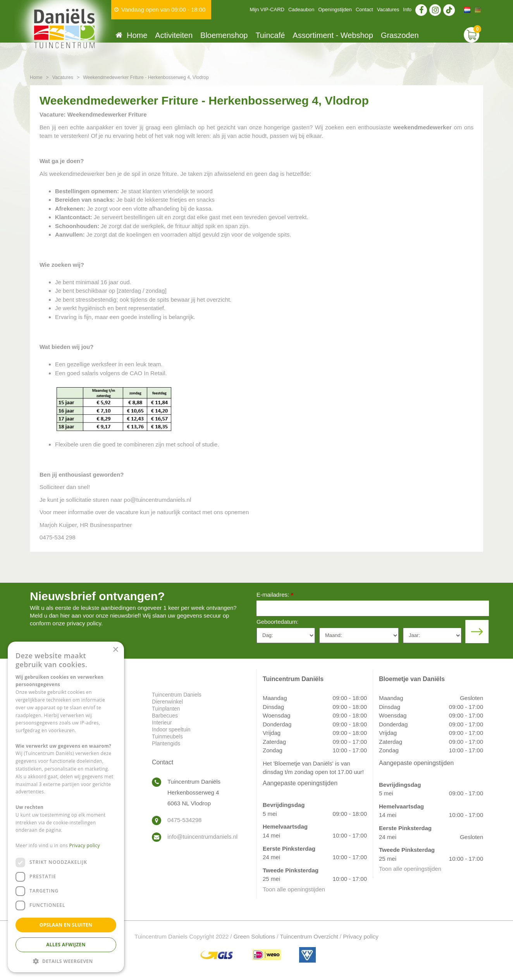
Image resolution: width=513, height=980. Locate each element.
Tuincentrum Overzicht (309, 936)
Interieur (162, 723)
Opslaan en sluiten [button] (66, 925)
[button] (66, 961)
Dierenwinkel (167, 702)
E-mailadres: (275, 595)
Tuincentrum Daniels (177, 695)
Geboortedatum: (277, 622)
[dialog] (66, 807)
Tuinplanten (166, 709)
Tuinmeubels (167, 736)
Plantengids (166, 743)
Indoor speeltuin (171, 729)
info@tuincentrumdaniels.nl (202, 837)
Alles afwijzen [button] (66, 945)
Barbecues (165, 716)
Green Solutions (255, 936)
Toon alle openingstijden (294, 889)
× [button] (115, 650)
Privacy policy (361, 936)
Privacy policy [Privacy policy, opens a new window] (85, 845)
